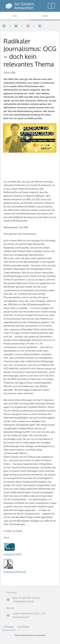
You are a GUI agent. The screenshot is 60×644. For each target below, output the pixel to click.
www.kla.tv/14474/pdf (15, 572)
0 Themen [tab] (9, 627)
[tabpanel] (30, 635)
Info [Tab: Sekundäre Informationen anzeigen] (15, 16)
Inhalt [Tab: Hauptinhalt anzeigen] (45, 16)
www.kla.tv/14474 (12, 554)
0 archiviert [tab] (23, 627)
